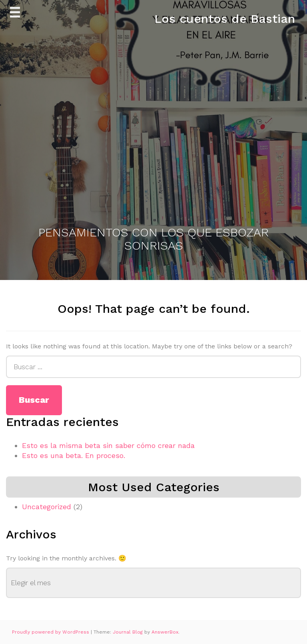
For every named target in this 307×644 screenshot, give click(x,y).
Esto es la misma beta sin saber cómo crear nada (108, 445)
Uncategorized (47, 507)
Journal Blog (129, 632)
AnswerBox (165, 632)
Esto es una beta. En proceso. (74, 455)
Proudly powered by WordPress (51, 632)
